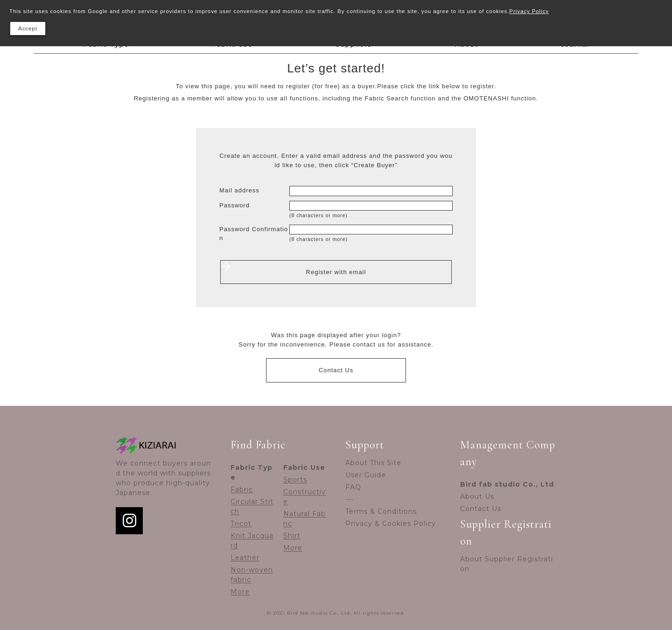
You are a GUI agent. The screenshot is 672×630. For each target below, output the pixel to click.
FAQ (353, 487)
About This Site (373, 463)
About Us (477, 496)
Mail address (239, 190)
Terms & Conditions (381, 511)
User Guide (366, 475)
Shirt (292, 536)
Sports (295, 480)
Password (234, 205)
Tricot (241, 524)
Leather (245, 558)
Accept (28, 28)
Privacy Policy (529, 11)
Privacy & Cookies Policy (391, 524)
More (240, 592)
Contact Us (336, 370)
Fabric (242, 489)
